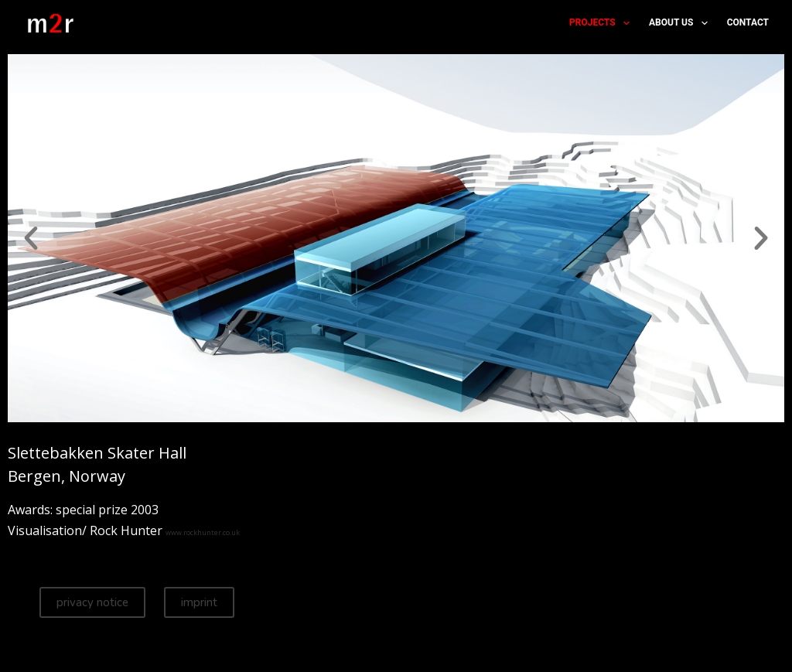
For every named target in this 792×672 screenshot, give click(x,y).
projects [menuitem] (603, 23)
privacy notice (92, 602)
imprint (199, 602)
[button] (31, 238)
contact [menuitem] (748, 22)
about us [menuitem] (681, 23)
